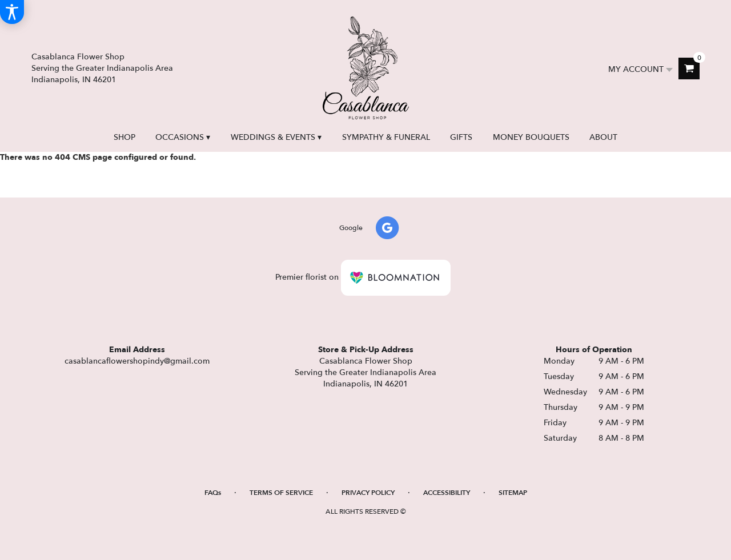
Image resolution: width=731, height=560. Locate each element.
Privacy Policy (368, 493)
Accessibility (447, 493)
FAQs (213, 493)
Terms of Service (281, 493)
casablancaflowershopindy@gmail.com (137, 361)
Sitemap (513, 493)
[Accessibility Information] (12, 12)
